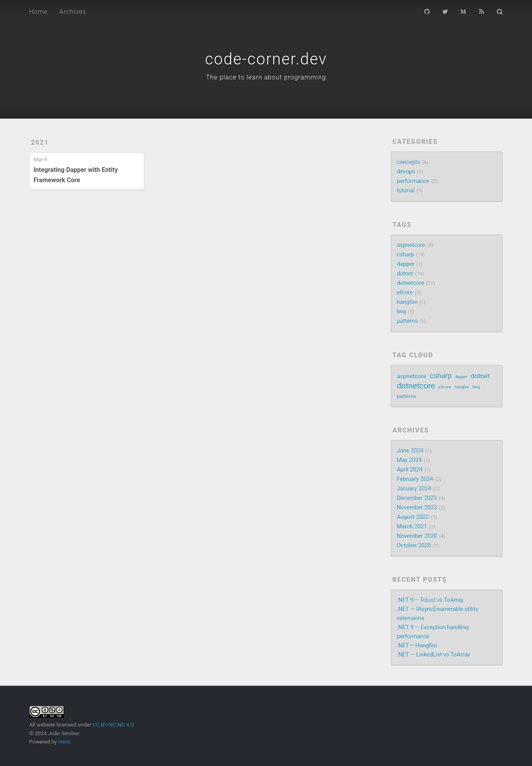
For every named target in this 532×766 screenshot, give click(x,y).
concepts (409, 162)
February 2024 (415, 479)
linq (401, 312)
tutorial (406, 191)
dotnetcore (411, 283)
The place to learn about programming (266, 77)
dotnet (405, 274)
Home (39, 12)
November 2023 (417, 508)
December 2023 (417, 498)
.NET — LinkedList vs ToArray (433, 655)
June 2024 (410, 451)
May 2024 (409, 460)
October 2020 (414, 546)
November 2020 (417, 536)
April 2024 (410, 470)
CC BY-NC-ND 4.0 (113, 724)
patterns (407, 321)
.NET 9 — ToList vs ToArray (430, 600)
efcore (405, 293)
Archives (73, 12)
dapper (406, 264)
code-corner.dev (266, 59)
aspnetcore (411, 245)
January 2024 (414, 489)
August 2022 (413, 517)
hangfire (407, 302)
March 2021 (412, 527)
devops (406, 172)
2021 (40, 142)
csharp (406, 255)
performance (413, 181)
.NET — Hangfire (417, 646)
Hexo (64, 741)
